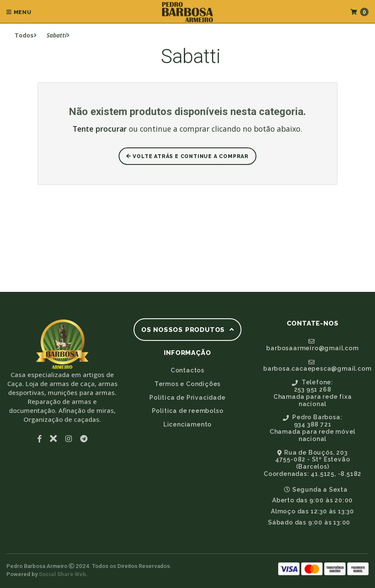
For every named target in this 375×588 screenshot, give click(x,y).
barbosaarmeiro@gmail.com (312, 345)
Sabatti (58, 35)
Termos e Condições (187, 384)
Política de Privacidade (187, 398)
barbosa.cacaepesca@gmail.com (316, 366)
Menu (19, 12)
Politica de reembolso (188, 411)
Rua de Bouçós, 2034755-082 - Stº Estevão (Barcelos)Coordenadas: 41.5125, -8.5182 (312, 463)
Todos (26, 35)
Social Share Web (62, 574)
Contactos (187, 370)
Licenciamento (187, 424)
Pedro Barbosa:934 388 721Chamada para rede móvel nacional (312, 428)
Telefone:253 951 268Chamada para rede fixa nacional (313, 393)
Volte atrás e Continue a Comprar (187, 156)
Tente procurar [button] (100, 129)
